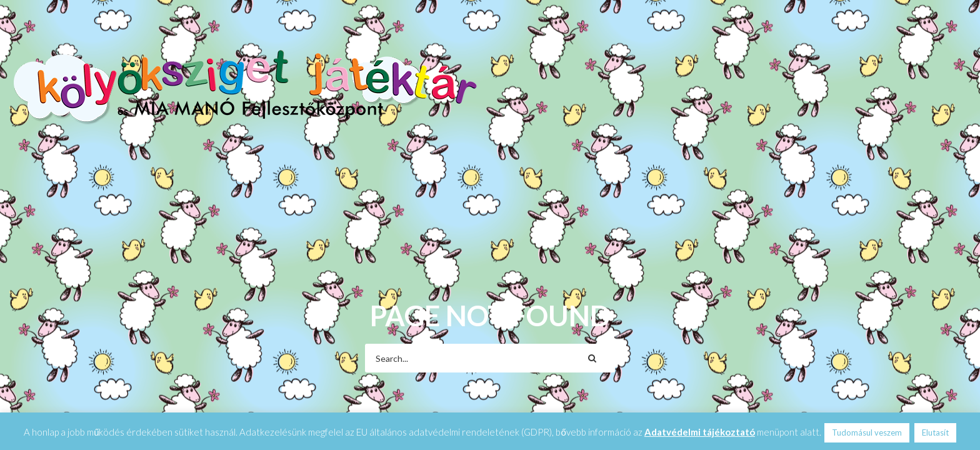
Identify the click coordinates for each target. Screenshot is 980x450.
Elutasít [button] (935, 432)
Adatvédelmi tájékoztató (700, 432)
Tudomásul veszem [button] (867, 432)
